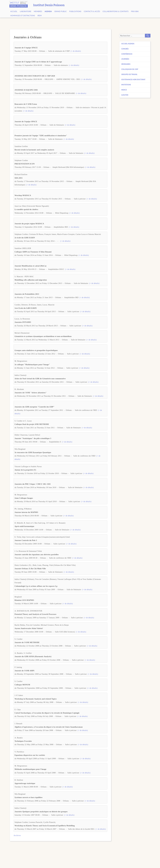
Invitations (126, 85)
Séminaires (126, 64)
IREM (40, 16)
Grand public (61, 11)
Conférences (127, 54)
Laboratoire (26, 11)
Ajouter (125, 95)
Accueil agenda (128, 44)
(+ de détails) (76, 51)
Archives (17, 835)
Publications (75, 11)
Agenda (48, 11)
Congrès (125, 49)
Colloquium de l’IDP (130, 69)
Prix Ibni (135, 11)
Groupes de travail (129, 74)
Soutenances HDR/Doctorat (133, 80)
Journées (125, 59)
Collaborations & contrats (116, 11)
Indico (124, 90)
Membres (38, 11)
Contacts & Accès (92, 11)
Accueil (14, 11)
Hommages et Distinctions (23, 16)
